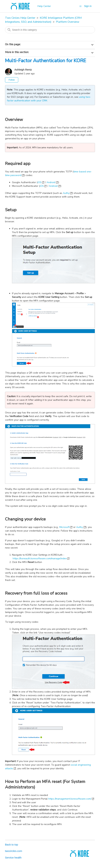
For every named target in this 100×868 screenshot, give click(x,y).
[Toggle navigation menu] (80, 6)
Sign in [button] (88, 6)
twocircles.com (14, 851)
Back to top (12, 845)
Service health (13, 858)
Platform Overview (68, 22)
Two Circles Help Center (20, 18)
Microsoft (64, 527)
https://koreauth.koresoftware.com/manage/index (40, 558)
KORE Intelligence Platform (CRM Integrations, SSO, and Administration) (43, 20)
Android (51, 182)
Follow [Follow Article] (12, 80)
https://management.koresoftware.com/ (70, 799)
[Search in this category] (50, 30)
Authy (66, 193)
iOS (39, 182)
